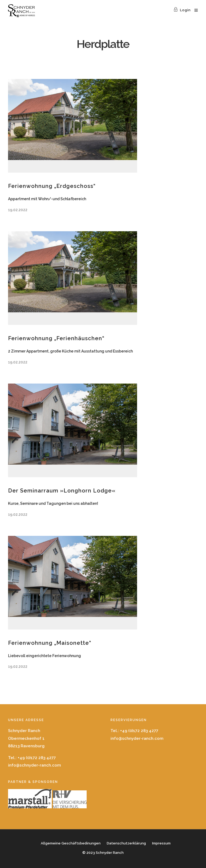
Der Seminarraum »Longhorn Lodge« (62, 491)
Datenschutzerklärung (126, 843)
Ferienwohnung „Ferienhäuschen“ (56, 338)
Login (182, 10)
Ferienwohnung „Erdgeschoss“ (52, 186)
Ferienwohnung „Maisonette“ (50, 643)
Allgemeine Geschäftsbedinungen (71, 843)
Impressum (161, 843)
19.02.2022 (18, 210)
